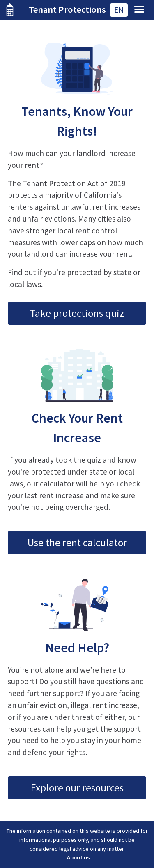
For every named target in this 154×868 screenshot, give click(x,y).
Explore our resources (77, 788)
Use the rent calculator (77, 542)
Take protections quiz (77, 313)
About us (78, 857)
